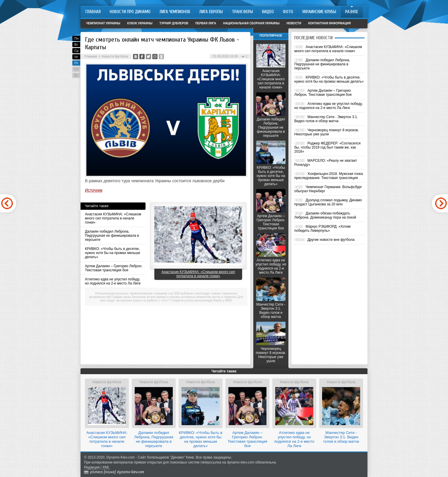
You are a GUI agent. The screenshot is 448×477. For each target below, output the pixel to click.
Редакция (92, 467)
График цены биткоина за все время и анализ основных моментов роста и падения (174, 297)
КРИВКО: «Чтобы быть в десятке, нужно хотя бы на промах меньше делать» (113, 253)
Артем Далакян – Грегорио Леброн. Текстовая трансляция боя (114, 268)
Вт (76, 45)
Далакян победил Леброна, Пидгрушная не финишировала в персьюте (112, 236)
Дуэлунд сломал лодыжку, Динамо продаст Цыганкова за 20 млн (328, 202)
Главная (91, 56)
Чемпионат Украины (103, 23)
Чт (76, 57)
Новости (294, 23)
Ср (76, 51)
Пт (76, 63)
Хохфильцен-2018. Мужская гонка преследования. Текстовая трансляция (329, 176)
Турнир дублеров (174, 23)
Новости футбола (115, 56)
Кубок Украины (140, 23)
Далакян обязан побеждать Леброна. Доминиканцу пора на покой (325, 215)
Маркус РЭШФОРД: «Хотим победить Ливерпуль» (322, 229)
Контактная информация (330, 23)
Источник (94, 190)
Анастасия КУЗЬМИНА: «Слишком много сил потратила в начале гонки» (113, 218)
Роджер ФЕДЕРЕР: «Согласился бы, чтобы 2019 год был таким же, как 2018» (327, 147)
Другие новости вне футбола (331, 240)
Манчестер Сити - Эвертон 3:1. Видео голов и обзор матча (271, 311)
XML (106, 467)
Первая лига (206, 23)
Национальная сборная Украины (251, 23)
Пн (76, 38)
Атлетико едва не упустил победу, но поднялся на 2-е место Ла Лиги (113, 281)
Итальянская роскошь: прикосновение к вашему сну (134, 293)
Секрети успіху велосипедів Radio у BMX (202, 300)
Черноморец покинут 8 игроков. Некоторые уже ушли (271, 355)
